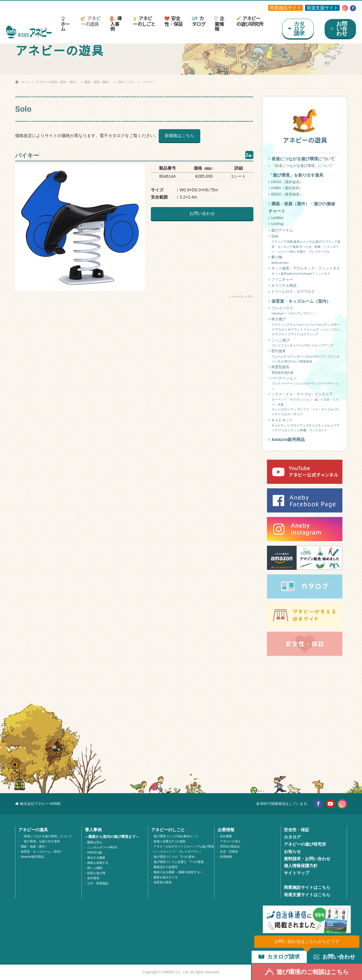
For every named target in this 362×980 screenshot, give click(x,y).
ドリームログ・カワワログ (292, 292)
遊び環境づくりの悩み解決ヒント (176, 836)
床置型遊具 (305, 370)
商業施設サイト (286, 8)
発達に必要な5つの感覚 (170, 841)
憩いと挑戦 (95, 868)
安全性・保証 (173, 21)
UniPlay (276, 224)
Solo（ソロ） (127, 82)
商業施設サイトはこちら (307, 887)
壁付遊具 (305, 356)
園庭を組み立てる (166, 877)
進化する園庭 (96, 858)
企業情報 (219, 24)
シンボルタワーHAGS (102, 847)
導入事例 (116, 24)
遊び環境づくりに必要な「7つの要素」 (180, 862)
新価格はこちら (179, 136)
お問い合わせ (202, 213)
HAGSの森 (94, 852)
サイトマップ (297, 873)
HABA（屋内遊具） (286, 188)
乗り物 (305, 260)
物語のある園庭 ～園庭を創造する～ (178, 872)
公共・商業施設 (98, 883)
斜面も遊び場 (96, 873)
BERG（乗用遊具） (286, 194)
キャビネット (305, 426)
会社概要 (226, 836)
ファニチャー (281, 279)
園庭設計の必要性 (166, 867)
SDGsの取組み (230, 846)
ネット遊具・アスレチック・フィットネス (305, 271)
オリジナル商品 (283, 286)
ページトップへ (241, 297)
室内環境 (93, 878)
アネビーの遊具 (91, 21)
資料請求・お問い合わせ (307, 859)
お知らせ (292, 851)
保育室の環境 (163, 882)
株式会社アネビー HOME (38, 804)
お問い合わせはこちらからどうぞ (307, 941)
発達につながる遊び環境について (302, 159)
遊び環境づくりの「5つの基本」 (176, 857)
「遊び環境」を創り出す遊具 (40, 841)
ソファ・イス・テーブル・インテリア (305, 405)
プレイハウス (305, 311)
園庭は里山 (95, 842)
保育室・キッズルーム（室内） (300, 301)
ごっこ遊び (305, 343)
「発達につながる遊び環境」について (301, 166)
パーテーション (305, 384)
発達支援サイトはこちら (307, 895)
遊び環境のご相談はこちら (307, 972)
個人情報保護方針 (301, 866)
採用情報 (226, 857)
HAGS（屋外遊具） (286, 182)
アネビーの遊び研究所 (250, 21)
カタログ (199, 21)
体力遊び (305, 327)
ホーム (65, 24)
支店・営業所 (229, 852)
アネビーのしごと (144, 21)
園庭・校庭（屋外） (98, 82)
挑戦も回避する (98, 863)
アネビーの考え (230, 841)
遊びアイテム (281, 230)
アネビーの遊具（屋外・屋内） (57, 82)
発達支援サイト (322, 8)
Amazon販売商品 (287, 439)
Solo (305, 244)
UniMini (276, 218)
